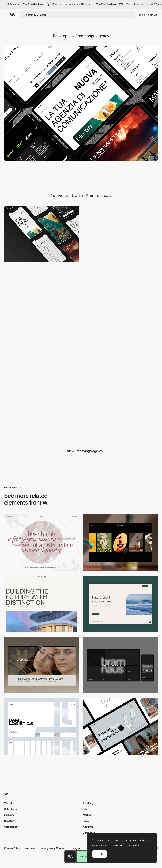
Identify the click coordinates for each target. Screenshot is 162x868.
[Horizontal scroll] (42, 294)
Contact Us (89, 833)
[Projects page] (120, 354)
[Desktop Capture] (120, 604)
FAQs (86, 821)
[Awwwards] (13, 15)
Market (87, 815)
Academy (88, 803)
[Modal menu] (120, 294)
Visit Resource (87, 857)
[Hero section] (120, 234)
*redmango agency (93, 36)
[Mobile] (42, 234)
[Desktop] (120, 542)
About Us (88, 827)
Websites (9, 803)
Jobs (85, 809)
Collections (10, 809)
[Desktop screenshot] (42, 542)
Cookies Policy (12, 848)
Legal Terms (30, 848)
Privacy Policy (48, 848)
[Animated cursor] (42, 354)
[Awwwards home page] (70, 857)
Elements (9, 815)
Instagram (76, 848)
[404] (42, 413)
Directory (9, 821)
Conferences (11, 827)
